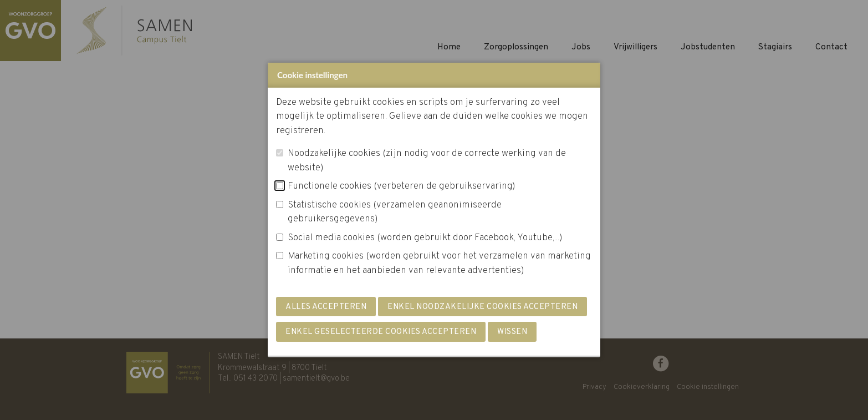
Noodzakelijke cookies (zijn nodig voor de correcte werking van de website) (427, 161)
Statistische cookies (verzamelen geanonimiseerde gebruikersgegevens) (395, 212)
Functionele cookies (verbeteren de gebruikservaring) (402, 186)
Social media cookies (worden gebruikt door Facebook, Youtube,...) (425, 238)
